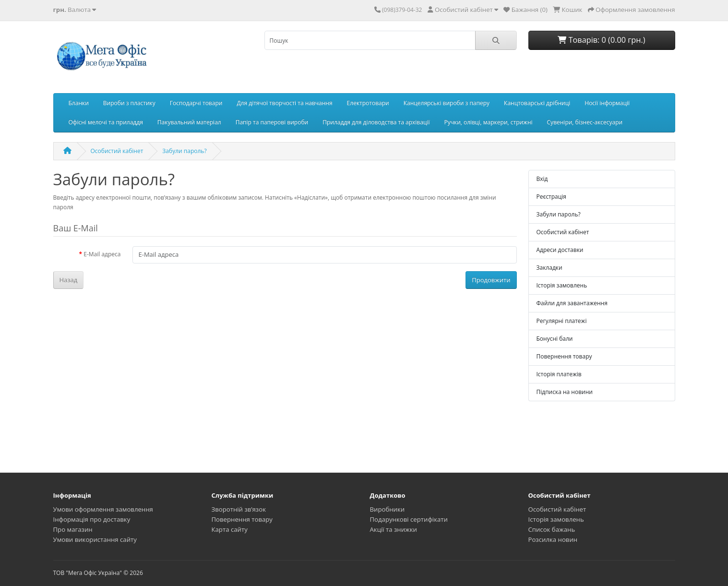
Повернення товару (564, 356)
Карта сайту (230, 529)
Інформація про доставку (92, 519)
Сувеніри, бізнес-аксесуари (585, 122)
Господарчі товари (196, 103)
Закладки (549, 268)
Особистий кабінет (117, 151)
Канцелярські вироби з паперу (447, 103)
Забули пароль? (184, 151)
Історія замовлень (562, 285)
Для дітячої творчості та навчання (284, 103)
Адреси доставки (560, 250)
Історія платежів (559, 374)
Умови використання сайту (95, 539)
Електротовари (368, 103)
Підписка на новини (565, 392)
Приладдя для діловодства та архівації (376, 122)
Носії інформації (607, 103)
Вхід (542, 179)
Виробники (388, 509)
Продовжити (491, 280)
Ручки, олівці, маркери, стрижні (488, 122)
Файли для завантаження (572, 303)
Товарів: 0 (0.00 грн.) (601, 40)
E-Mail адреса (102, 254)
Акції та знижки (394, 529)
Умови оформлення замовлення (103, 509)
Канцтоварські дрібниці (537, 103)
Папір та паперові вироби (272, 122)
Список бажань (552, 529)
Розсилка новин (553, 539)
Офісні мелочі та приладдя (106, 122)
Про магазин (73, 529)
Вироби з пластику (129, 103)
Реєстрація (551, 197)
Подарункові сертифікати (409, 519)
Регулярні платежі (562, 321)
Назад (69, 280)
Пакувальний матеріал (189, 122)
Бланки (79, 103)
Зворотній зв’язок (239, 509)
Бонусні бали (555, 339)
